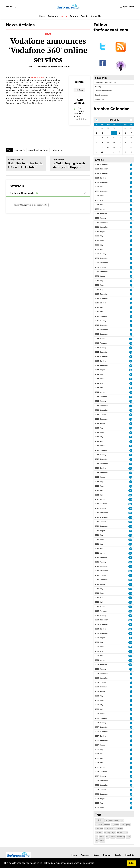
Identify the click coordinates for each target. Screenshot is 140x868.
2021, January (101, 254)
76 (131, 419)
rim (97, 841)
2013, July (99, 428)
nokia (122, 825)
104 (130, 607)
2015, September (102, 334)
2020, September (102, 272)
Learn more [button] (89, 863)
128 (130, 593)
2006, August (100, 799)
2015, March (100, 339)
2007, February (101, 772)
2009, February (101, 665)
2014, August (100, 370)
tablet (113, 837)
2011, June (99, 540)
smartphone (109, 828)
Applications (99, 99)
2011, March (100, 553)
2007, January (101, 776)
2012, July (99, 482)
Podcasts (53, 16)
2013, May (99, 437)
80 (131, 486)
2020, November (101, 263)
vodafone (56, 150)
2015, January (101, 348)
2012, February (101, 504)
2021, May (99, 245)
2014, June (99, 379)
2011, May (99, 544)
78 (131, 397)
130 (130, 522)
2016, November (101, 299)
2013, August (100, 423)
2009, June (99, 647)
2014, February (101, 397)
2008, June (99, 700)
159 (130, 642)
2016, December (101, 294)
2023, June (99, 187)
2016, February (101, 316)
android (107, 825)
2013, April (99, 441)
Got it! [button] (131, 863)
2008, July (99, 696)
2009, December (101, 620)
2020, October (101, 267)
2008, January (101, 723)
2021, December (101, 223)
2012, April (99, 495)
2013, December (101, 406)
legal (114, 833)
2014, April (99, 388)
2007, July (99, 749)
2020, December (101, 258)
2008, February (101, 718)
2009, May (99, 651)
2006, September (102, 794)
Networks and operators (103, 91)
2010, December (101, 566)
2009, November (101, 624)
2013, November (101, 410)
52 (131, 384)
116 (130, 562)
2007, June (99, 754)
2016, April (99, 312)
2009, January (101, 669)
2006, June (99, 807)
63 (131, 392)
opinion (99, 820)
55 (131, 388)
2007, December (101, 727)
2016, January (101, 321)
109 (130, 517)
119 (130, 526)
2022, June (99, 196)
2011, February (101, 557)
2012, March (100, 499)
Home (42, 16)
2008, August (100, 691)
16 (131, 339)
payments (115, 825)
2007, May (99, 758)
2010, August (100, 584)
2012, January (101, 508)
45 (131, 357)
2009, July (99, 642)
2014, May (99, 383)
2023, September (102, 182)
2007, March (100, 767)
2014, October (101, 361)
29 (131, 669)
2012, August (100, 477)
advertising (121, 837)
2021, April (99, 249)
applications (114, 821)
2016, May (99, 307)
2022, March (100, 209)
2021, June (99, 240)
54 (131, 361)
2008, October (101, 683)
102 (130, 468)
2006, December (101, 781)
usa (108, 837)
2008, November (101, 678)
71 (131, 415)
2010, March (100, 607)
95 (131, 455)
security (107, 833)
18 (131, 343)
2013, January (101, 455)
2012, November (101, 464)
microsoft (121, 833)
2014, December (101, 352)
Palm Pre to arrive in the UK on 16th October (26, 164)
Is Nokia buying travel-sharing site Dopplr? (70, 164)
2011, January (101, 562)
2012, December (101, 459)
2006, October (101, 790)
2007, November (101, 732)
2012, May (99, 490)
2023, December (101, 169)
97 (131, 451)
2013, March (100, 446)
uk (106, 820)
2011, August (100, 531)
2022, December (101, 191)
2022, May (99, 200)
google (128, 825)
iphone (102, 837)
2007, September (102, 740)
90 (131, 531)
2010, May (99, 598)
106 (130, 513)
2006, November (101, 785)
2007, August (100, 745)
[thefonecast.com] (68, 6)
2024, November (101, 165)
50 (131, 379)
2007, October (101, 736)
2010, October (101, 575)
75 (131, 428)
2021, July (99, 236)
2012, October (101, 468)
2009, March (100, 660)
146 (130, 625)
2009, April (99, 656)
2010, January (101, 616)
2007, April (99, 763)
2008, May (99, 705)
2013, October (101, 415)
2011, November (101, 517)
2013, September (102, 419)
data (128, 837)
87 (131, 464)
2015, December (101, 325)
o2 (127, 833)
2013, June (99, 432)
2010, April (99, 602)
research (99, 825)
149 (130, 629)
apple (122, 821)
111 (130, 584)
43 (131, 375)
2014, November (101, 356)
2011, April (99, 549)
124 (130, 535)
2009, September (102, 633)
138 (130, 558)
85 (131, 401)
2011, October (101, 522)
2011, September (102, 526)
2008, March (100, 714)
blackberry (119, 829)
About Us (96, 16)
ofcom (102, 841)
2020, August (100, 276)
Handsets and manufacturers (105, 82)
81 (131, 459)
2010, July (99, 589)
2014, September (102, 366)
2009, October (101, 629)
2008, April (99, 709)
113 (130, 504)
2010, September (102, 580)
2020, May (99, 290)
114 (130, 598)
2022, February (101, 214)
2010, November (101, 571)
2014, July (99, 374)
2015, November (101, 330)
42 (131, 366)
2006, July (99, 803)
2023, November (101, 173)
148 (130, 634)
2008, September (102, 687)
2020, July (99, 281)
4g (97, 837)
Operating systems (102, 95)
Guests (84, 16)
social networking (38, 150)
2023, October (101, 178)
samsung (20, 150)
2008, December (101, 674)
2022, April (99, 205)
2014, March (100, 392)
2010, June (99, 593)
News (64, 16)
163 (130, 660)
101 (130, 553)
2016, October (101, 303)
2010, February (101, 611)
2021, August (100, 232)
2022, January (101, 218)
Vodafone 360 (38, 77)
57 (131, 424)
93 (131, 638)
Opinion (74, 16)
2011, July (99, 535)
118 (130, 567)
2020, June (99, 285)
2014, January (101, 401)
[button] (11, 7)
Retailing (98, 87)
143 (130, 616)
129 (130, 509)
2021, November (101, 227)
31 (131, 370)
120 (130, 540)
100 (130, 495)
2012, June (99, 486)
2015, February (101, 343)
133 (130, 491)
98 (131, 473)
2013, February (101, 450)
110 (130, 500)
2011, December (101, 513)
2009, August (100, 638)
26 (131, 348)
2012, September (102, 473)
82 (131, 549)
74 (131, 442)
